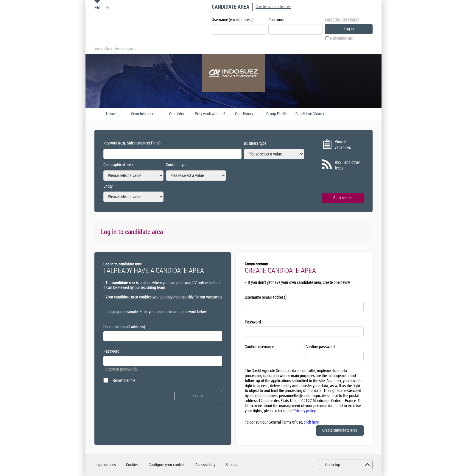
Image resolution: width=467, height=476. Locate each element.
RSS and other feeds (347, 165)
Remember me (341, 38)
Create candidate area (273, 7)
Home (119, 49)
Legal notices (105, 465)
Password (276, 20)
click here (311, 422)
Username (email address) (233, 20)
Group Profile (277, 114)
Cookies (132, 465)
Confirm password (320, 347)
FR (107, 7)
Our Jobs (176, 114)
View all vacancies (343, 145)
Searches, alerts (144, 114)
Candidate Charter (310, 114)
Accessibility (205, 465)
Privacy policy (304, 411)
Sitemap (232, 465)
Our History (244, 114)
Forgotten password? (342, 20)
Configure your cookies (167, 465)
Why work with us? (210, 114)
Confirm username (259, 347)
